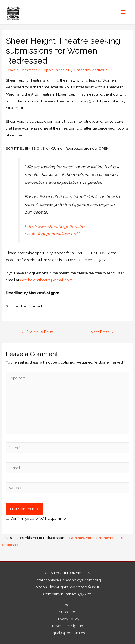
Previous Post (37, 332)
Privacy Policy (67, 619)
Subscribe (67, 612)
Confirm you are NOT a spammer (36, 518)
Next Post (102, 332)
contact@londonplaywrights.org (73, 580)
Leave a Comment (21, 70)
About (67, 605)
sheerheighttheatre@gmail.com (46, 280)
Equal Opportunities (67, 633)
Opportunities (52, 70)
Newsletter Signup (68, 626)
